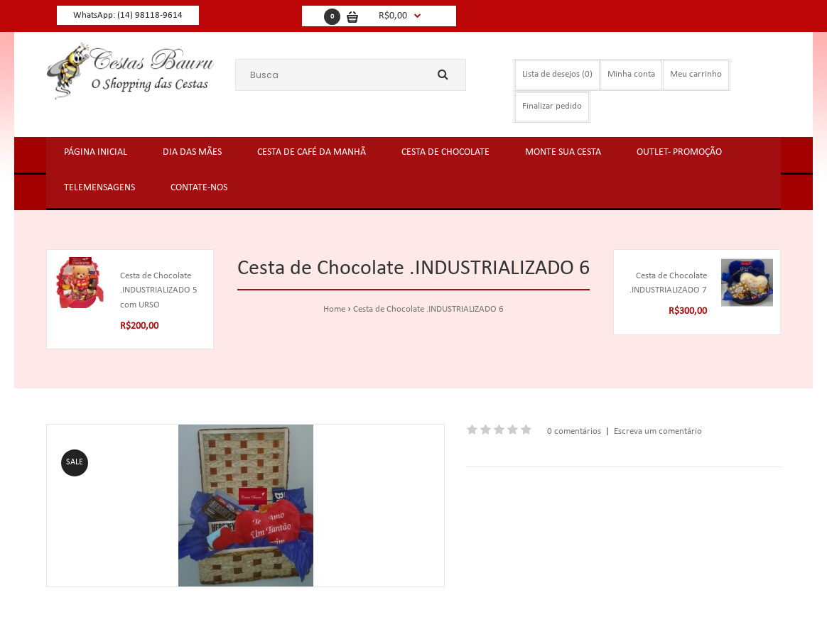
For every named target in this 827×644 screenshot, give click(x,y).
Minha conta (631, 74)
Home (334, 309)
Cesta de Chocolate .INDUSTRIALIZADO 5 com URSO (159, 291)
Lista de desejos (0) (557, 74)
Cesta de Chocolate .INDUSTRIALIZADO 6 (428, 309)
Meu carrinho (696, 74)
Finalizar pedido (552, 106)
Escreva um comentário (658, 431)
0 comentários (574, 431)
